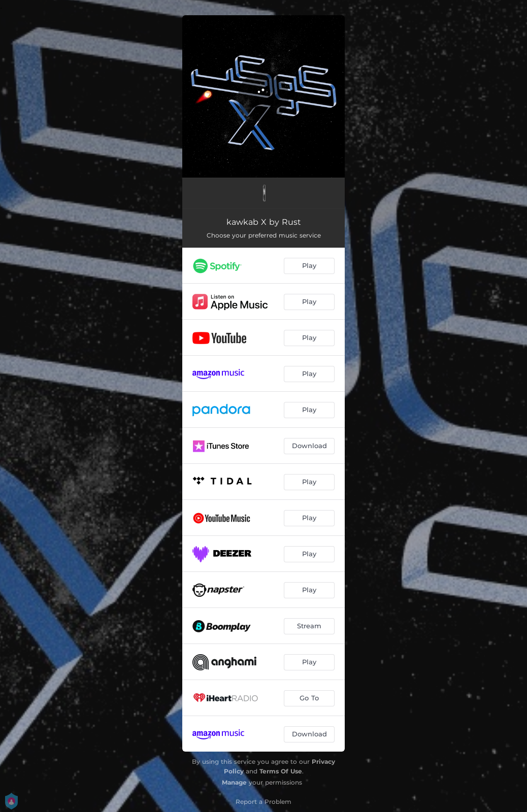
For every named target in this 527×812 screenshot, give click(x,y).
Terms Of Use (281, 771)
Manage (234, 782)
